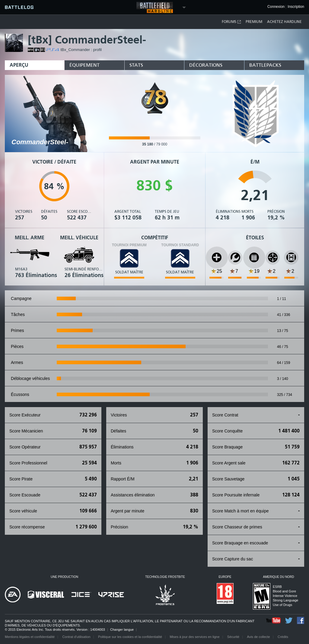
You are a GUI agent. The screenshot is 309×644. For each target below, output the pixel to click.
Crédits (283, 637)
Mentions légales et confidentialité (30, 637)
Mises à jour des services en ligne (194, 637)
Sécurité (233, 637)
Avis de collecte (259, 637)
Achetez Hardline (284, 22)
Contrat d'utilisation (76, 637)
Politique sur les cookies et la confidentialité (130, 637)
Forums (232, 22)
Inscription (296, 7)
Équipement (84, 65)
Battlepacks (265, 65)
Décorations (206, 65)
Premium (254, 22)
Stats (136, 65)
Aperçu (19, 65)
